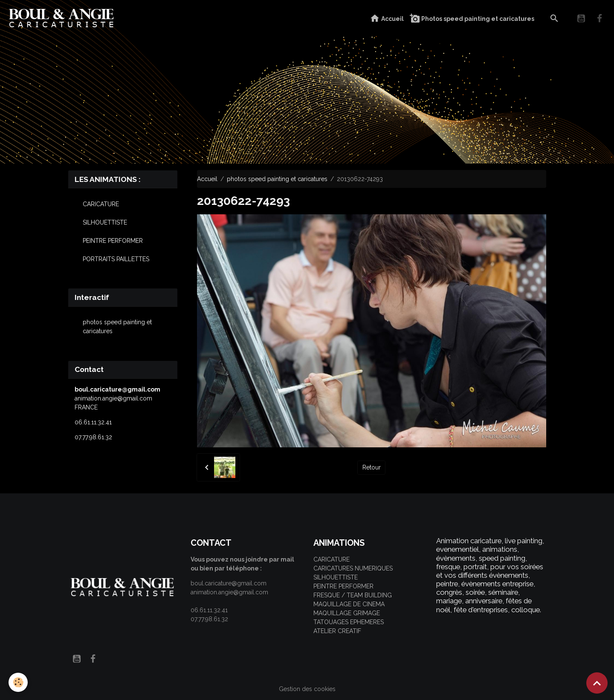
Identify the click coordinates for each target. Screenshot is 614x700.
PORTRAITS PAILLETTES (116, 259)
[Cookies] (18, 682)
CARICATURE (101, 204)
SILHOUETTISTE (105, 222)
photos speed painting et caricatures (277, 179)
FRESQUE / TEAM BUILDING (353, 595)
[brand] (63, 19)
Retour (372, 467)
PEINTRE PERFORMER (113, 241)
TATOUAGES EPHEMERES (349, 622)
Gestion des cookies (307, 689)
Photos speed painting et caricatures (472, 19)
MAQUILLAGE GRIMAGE (347, 613)
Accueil (387, 19)
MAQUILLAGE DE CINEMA (349, 604)
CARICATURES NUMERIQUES (353, 568)
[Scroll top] (597, 683)
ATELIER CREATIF (337, 631)
